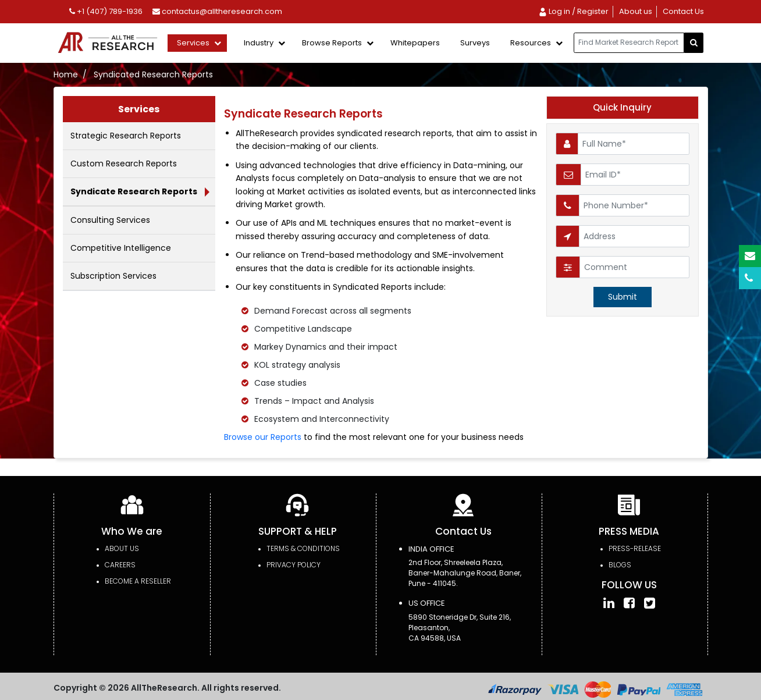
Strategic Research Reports (126, 136)
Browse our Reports (263, 437)
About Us (122, 548)
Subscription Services (113, 276)
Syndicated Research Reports (153, 74)
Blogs (620, 565)
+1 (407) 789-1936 (106, 11)
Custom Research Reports (124, 164)
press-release (635, 548)
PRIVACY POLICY (294, 565)
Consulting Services (110, 220)
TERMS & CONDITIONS (303, 548)
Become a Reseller (138, 581)
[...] (629, 43)
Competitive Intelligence (121, 248)
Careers (120, 565)
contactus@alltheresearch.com (217, 11)
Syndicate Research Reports (134, 191)
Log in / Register (573, 11)
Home (66, 74)
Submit (623, 297)
